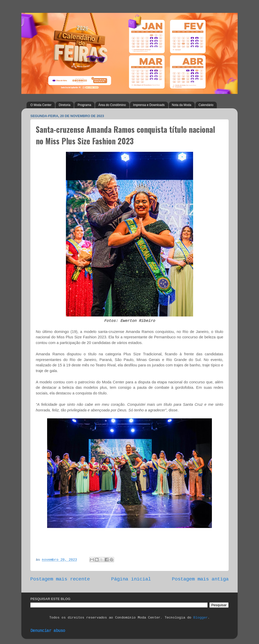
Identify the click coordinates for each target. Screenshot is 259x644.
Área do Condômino (112, 105)
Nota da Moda (182, 105)
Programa (84, 105)
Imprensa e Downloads (149, 105)
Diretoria (64, 105)
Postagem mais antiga (200, 579)
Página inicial (131, 579)
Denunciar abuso (48, 631)
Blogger (201, 618)
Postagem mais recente (60, 579)
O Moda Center (41, 105)
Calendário (206, 105)
